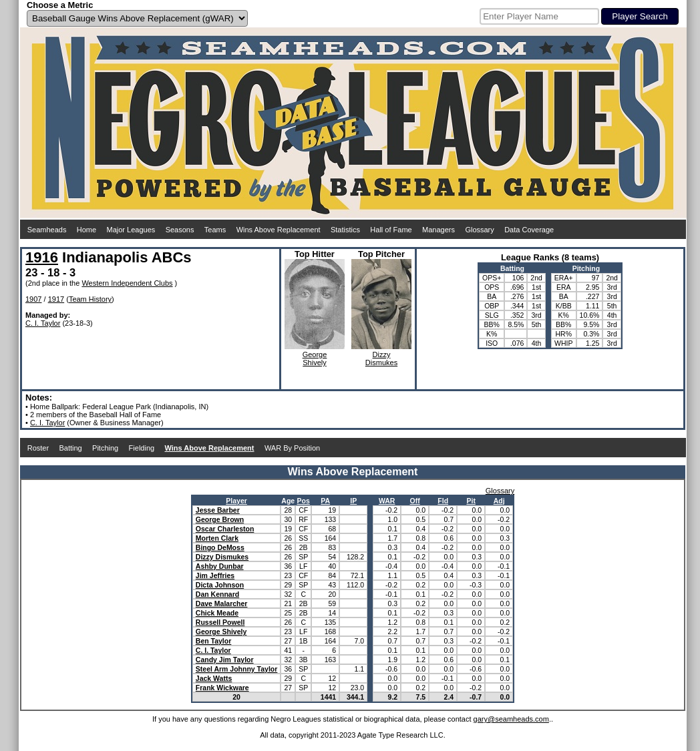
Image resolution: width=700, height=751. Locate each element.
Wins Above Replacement (279, 230)
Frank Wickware (222, 688)
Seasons (180, 230)
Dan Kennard (217, 594)
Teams (215, 230)
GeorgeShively (315, 358)
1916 (42, 257)
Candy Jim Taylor (225, 660)
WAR (387, 501)
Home (86, 230)
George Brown (220, 519)
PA (325, 501)
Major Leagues (131, 230)
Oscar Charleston (225, 529)
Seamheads (47, 230)
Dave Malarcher (222, 603)
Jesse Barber (218, 510)
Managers (439, 230)
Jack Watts (214, 678)
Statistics (345, 230)
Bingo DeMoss (220, 547)
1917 (56, 299)
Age (288, 501)
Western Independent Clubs (127, 283)
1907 (33, 299)
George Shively (221, 632)
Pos (304, 501)
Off (415, 501)
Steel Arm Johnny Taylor (237, 669)
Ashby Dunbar (220, 566)
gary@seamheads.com (511, 719)
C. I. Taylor (43, 323)
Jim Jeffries (215, 575)
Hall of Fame (391, 230)
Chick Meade (217, 613)
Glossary (479, 230)
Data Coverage (529, 230)
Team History (90, 299)
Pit (471, 501)
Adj (499, 501)
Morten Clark (217, 538)
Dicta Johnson (220, 585)
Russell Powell (220, 622)
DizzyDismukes (381, 358)
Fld (443, 501)
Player (236, 501)
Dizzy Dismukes (222, 557)
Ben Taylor (213, 641)
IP (353, 501)
